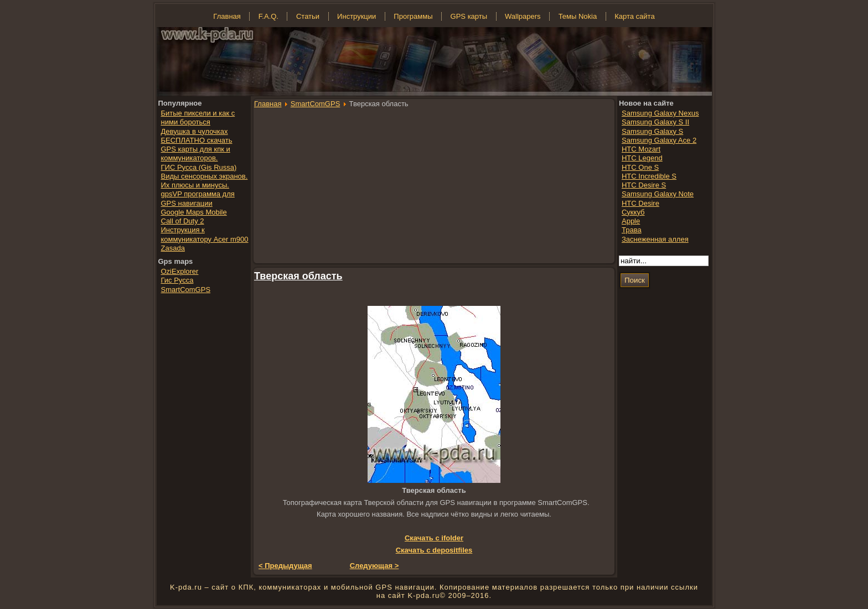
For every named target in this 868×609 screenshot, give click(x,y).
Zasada (173, 248)
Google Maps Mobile (194, 212)
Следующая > (374, 566)
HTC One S (640, 167)
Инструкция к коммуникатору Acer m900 (205, 234)
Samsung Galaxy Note (658, 194)
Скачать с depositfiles (434, 550)
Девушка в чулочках (195, 131)
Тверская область (298, 276)
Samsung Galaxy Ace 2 (659, 140)
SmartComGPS (316, 104)
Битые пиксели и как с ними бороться (198, 118)
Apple (631, 221)
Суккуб (633, 212)
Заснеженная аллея (655, 239)
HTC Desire (640, 203)
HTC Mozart (641, 149)
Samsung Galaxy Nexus (660, 113)
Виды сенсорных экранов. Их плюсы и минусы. (205, 181)
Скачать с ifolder (434, 538)
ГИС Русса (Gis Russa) (199, 167)
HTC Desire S (644, 185)
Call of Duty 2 (183, 221)
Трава (632, 230)
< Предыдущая (285, 566)
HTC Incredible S (649, 176)
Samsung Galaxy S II (655, 122)
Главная (268, 104)
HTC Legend (642, 158)
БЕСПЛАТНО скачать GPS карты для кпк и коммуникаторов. (197, 149)
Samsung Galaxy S (652, 131)
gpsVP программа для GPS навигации (198, 198)
